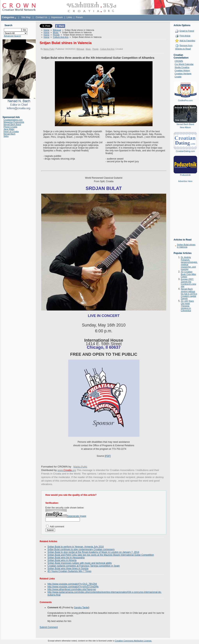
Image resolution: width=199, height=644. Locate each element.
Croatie (178, 77)
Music (56, 32)
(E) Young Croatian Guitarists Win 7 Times (69, 571)
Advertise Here (185, 181)
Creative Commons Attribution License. (133, 641)
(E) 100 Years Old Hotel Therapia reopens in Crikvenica (187, 306)
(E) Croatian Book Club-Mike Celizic (188, 274)
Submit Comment (49, 627)
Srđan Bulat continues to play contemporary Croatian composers (81, 549)
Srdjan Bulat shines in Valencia (186, 246)
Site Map (26, 17)
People (56, 35)
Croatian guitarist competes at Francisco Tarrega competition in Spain (84, 566)
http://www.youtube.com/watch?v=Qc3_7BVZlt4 (72, 584)
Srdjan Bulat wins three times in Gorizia (68, 569)
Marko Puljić (49, 49)
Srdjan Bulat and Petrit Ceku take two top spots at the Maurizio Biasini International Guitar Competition (101, 555)
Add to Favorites (187, 41)
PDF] (108, 456)
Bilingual (57, 30)
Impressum (57, 17)
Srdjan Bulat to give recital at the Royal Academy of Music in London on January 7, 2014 (93, 552)
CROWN (179, 61)
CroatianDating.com (13, 120)
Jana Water (9, 129)
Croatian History (182, 70)
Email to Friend (187, 31)
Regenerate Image (76, 516)
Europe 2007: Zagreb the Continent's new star (188, 283)
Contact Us (41, 17)
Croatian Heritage (183, 74)
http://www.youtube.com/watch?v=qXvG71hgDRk (73, 587)
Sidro (6, 136)
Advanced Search (12, 36)
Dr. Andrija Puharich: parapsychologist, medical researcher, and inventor (189, 263)
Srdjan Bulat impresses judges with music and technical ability (80, 563)
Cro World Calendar (184, 64)
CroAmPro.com (185, 100)
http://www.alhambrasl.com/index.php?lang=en (72, 589)
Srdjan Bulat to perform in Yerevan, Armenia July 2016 (76, 547)
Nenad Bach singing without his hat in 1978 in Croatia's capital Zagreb (189, 294)
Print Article (185, 36)
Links (69, 17)
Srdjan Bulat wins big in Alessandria (66, 558)
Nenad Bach (9, 134)
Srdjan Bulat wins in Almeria (62, 560)
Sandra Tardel (81, 608)
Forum (79, 17)
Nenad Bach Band (12, 124)
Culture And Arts (61, 37)
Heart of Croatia (11, 131)
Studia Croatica (182, 67)
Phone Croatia (10, 127)
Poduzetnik (185, 175)
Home (46, 30)
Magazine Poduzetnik (14, 122)
